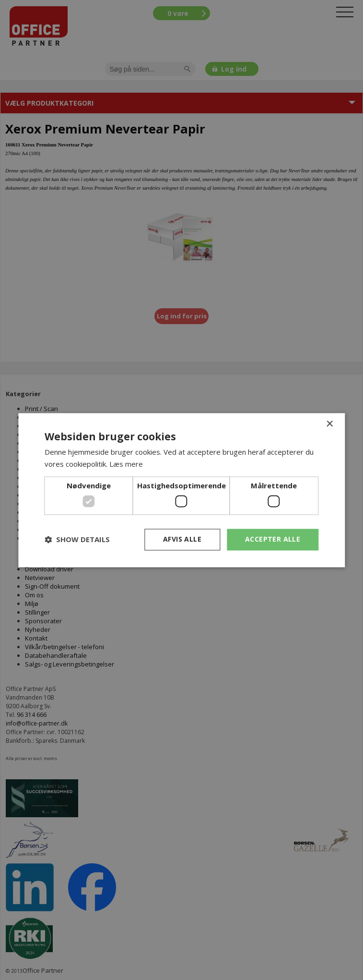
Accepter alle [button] (273, 539)
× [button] (329, 424)
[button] (77, 540)
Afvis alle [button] (182, 539)
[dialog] (181, 490)
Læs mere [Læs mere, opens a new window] (126, 464)
